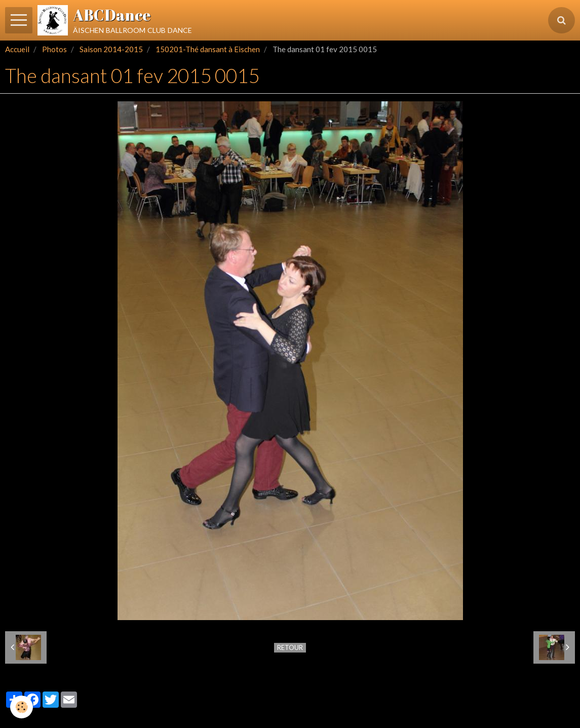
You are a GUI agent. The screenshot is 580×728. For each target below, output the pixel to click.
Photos (54, 49)
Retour (290, 647)
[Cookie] (22, 707)
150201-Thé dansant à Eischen (208, 49)
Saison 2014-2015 (111, 49)
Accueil (17, 49)
